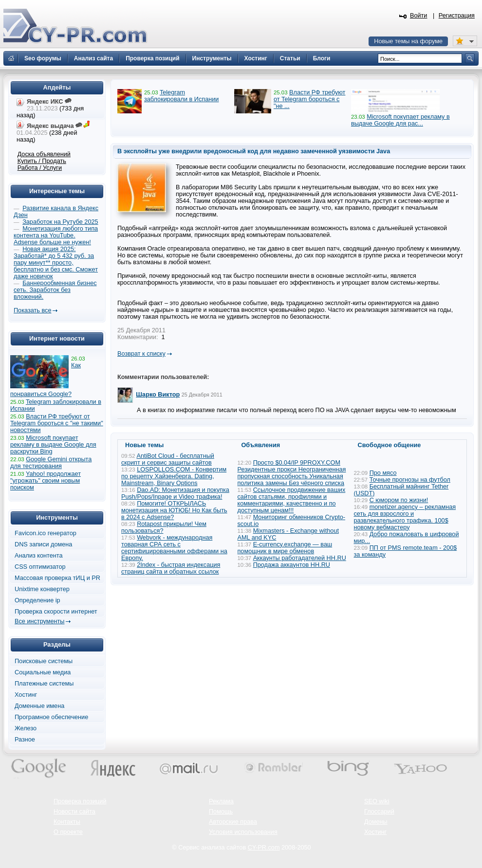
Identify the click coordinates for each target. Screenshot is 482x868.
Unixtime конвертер (42, 589)
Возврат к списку (141, 354)
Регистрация (457, 16)
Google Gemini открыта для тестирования (51, 463)
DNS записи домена (43, 544)
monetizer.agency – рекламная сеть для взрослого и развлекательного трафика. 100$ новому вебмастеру (405, 517)
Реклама (221, 801)
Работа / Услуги (40, 168)
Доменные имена (39, 706)
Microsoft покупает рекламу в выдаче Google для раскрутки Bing (53, 445)
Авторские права (233, 822)
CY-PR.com (264, 848)
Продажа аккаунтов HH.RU (292, 565)
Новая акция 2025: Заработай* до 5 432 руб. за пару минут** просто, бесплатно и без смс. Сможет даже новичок (56, 263)
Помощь (221, 812)
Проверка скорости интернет (56, 612)
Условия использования (243, 832)
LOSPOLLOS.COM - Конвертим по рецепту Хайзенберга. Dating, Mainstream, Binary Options (174, 476)
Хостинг (26, 695)
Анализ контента (39, 556)
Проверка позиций (80, 801)
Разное (25, 740)
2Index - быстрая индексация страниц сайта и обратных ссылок (171, 568)
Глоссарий (379, 812)
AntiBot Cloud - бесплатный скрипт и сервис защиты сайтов (168, 459)
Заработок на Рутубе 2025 (60, 222)
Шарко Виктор (158, 395)
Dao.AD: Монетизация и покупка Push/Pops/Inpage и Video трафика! (175, 493)
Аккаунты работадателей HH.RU (300, 558)
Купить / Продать (42, 161)
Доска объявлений (44, 154)
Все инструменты (39, 621)
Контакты (67, 822)
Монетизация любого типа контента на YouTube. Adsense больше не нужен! (56, 235)
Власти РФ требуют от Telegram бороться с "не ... (309, 99)
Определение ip (37, 600)
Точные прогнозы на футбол (410, 480)
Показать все (32, 310)
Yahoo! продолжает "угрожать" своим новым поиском (46, 481)
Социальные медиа (43, 672)
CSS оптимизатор (40, 567)
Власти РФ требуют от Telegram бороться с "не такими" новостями (57, 423)
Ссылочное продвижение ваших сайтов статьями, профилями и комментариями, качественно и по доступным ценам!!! (292, 500)
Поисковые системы (44, 661)
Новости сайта (74, 812)
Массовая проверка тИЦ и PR (57, 578)
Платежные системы (44, 684)
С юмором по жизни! (399, 500)
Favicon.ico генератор (46, 533)
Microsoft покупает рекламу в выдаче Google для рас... (400, 120)
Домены (376, 822)
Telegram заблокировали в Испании (181, 96)
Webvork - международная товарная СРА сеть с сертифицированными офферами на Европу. (174, 548)
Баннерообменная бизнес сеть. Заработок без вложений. (55, 290)
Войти (419, 16)
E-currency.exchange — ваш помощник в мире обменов (285, 548)
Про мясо (383, 473)
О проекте (68, 832)
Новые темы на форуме (408, 41)
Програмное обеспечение (51, 717)
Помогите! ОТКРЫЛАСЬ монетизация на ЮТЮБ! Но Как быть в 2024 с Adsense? (174, 510)
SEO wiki (377, 801)
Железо (26, 728)
